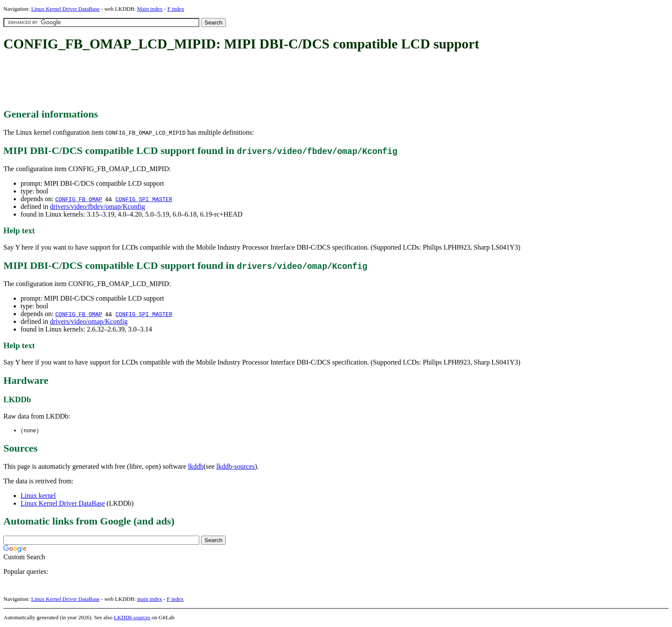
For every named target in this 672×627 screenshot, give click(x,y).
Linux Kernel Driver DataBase (66, 9)
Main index (150, 9)
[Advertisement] (159, 81)
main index (150, 599)
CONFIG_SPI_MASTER (144, 199)
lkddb (196, 467)
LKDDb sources (132, 618)
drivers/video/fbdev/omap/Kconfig (97, 206)
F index (175, 9)
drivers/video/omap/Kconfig (88, 321)
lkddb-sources (236, 467)
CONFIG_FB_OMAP (79, 199)
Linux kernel (38, 496)
